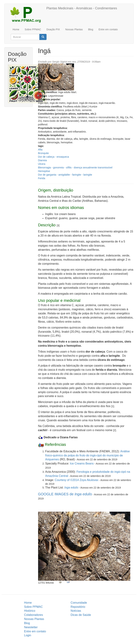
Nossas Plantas (74, 29)
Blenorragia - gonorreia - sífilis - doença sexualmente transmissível (75, 168)
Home (16, 29)
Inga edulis (71, 488)
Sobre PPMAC (33, 29)
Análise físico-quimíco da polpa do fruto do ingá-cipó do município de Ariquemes (88, 455)
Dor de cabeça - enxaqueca (54, 157)
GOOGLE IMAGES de (65, 494)
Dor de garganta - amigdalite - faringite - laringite (65, 175)
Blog (91, 29)
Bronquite (43, 153)
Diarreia (42, 160)
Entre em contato (108, 29)
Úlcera (42, 164)
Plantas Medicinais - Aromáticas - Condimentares (82, 8)
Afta (40, 150)
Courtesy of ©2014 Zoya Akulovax (77, 480)
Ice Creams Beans (82, 463)
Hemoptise (44, 171)
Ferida (42, 178)
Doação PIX (53, 29)
